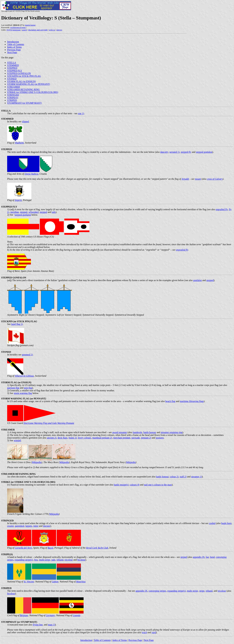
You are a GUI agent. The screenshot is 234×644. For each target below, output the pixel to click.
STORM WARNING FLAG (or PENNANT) (29, 84)
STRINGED (13, 95)
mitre (36, 526)
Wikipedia (37, 462)
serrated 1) (174, 152)
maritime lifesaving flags (192, 401)
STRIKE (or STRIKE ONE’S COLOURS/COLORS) (33, 92)
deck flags (62, 438)
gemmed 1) (27, 355)
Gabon (55, 582)
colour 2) (174, 477)
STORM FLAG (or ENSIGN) (21, 81)
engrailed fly (222, 209)
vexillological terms (18, 27)
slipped (25, 121)
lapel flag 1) (17, 324)
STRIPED (12, 100)
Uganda (77, 615)
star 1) (81, 113)
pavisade (136, 438)
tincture (47, 526)
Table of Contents (16, 44)
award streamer (120, 432)
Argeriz (18, 200)
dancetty (164, 152)
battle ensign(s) (121, 485)
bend (212, 557)
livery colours (84, 438)
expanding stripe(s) (24, 560)
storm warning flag (23, 393)
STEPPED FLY (15, 71)
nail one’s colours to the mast (158, 485)
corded (212, 523)
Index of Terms (14, 47)
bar (207, 557)
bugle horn (226, 523)
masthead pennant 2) (102, 438)
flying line (38, 625)
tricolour (69, 560)
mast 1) (51, 625)
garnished (20, 526)
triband (60, 560)
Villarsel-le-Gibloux (24, 376)
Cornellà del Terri (23, 548)
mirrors (59, 30)
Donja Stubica (31, 174)
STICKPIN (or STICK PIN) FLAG (24, 76)
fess (36, 560)
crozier (10, 526)
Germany (50, 615)
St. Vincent (29, 582)
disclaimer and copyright (38, 30)
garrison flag (13, 388)
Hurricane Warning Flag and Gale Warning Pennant (49, 423)
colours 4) (134, 485)
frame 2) (73, 438)
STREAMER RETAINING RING (23, 89)
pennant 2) (146, 438)
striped (184, 557)
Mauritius (81, 582)
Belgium (24, 615)
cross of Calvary (215, 179)
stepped (24, 212)
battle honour (150, 432)
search (24, 30)
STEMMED (13, 65)
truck (144, 632)
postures (160, 438)
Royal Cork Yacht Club (97, 548)
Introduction (13, 42)
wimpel (17, 440)
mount (198, 179)
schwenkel (34, 212)
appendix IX (199, 557)
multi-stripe (45, 560)
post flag (28, 388)
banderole (138, 432)
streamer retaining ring (172, 432)
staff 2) (183, 477)
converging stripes (157, 591)
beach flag (170, 401)
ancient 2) (52, 438)
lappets (29, 526)
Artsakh (185, 179)
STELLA (12, 63)
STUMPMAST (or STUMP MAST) (24, 103)
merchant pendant (122, 438)
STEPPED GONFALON (19, 73)
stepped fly (186, 152)
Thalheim (19, 143)
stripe (202, 591)
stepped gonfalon (204, 152)
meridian (15, 212)
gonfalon (198, 280)
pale (53, 560)
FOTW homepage (14, 30)
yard (154, 632)
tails (54, 212)
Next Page (12, 52)
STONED (12, 79)
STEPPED (12, 68)
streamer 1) (197, 477)
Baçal (50, 548)
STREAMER (14, 87)
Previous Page (14, 50)
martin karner (30, 25)
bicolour (81, 560)
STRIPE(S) (13, 98)
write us (52, 30)
